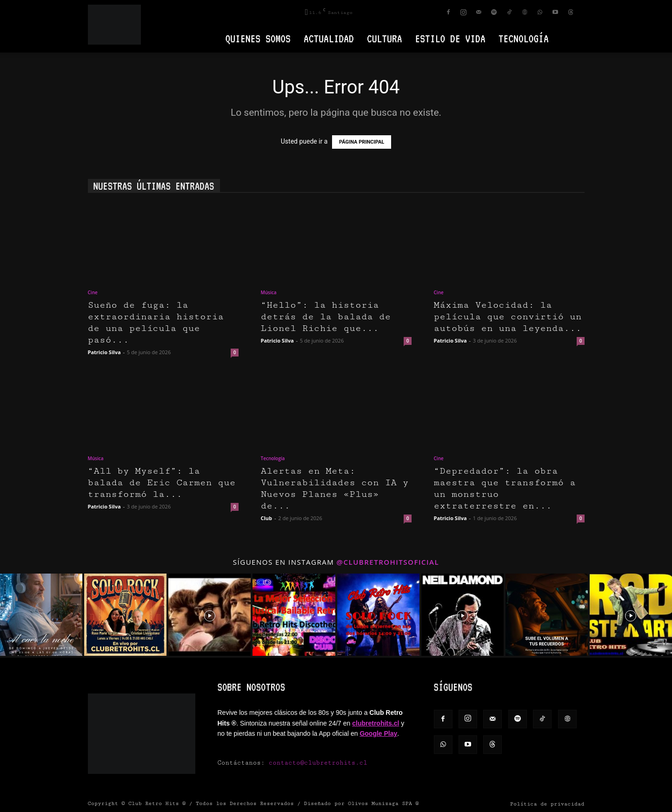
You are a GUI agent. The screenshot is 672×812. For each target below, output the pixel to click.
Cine (93, 292)
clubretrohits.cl (376, 723)
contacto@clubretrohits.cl (318, 763)
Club (267, 518)
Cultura (385, 38)
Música (269, 292)
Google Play (378, 733)
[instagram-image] (41, 615)
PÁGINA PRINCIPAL (362, 142)
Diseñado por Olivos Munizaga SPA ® (362, 803)
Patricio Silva (104, 352)
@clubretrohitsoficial (388, 562)
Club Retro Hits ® (157, 803)
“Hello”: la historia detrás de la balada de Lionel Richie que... (326, 317)
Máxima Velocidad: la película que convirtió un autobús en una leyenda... (508, 317)
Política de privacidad (547, 804)
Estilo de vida (450, 38)
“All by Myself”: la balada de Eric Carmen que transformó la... (162, 483)
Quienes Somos (258, 38)
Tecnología (524, 38)
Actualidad (329, 38)
